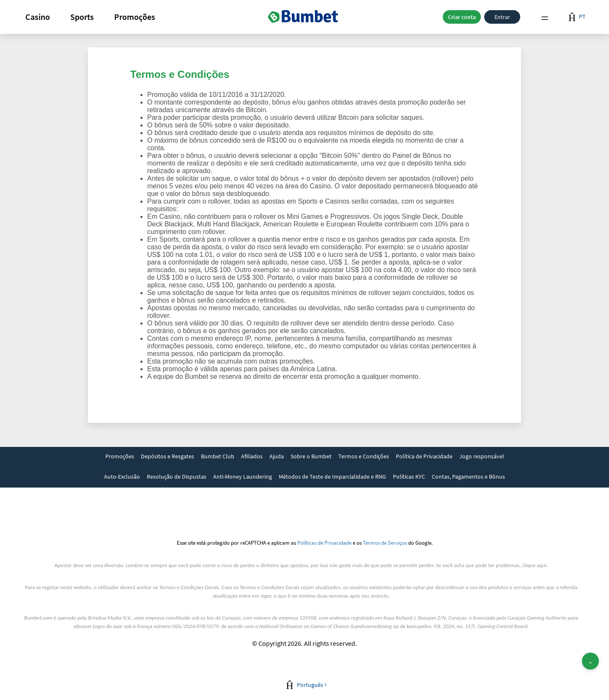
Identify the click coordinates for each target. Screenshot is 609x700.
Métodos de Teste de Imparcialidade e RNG (332, 477)
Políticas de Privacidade (324, 543)
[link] (120, 457)
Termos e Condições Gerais (189, 587)
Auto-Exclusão (122, 477)
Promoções (135, 17)
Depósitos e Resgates (167, 456)
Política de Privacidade (424, 456)
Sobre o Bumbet (311, 456)
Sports (82, 17)
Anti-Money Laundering (243, 477)
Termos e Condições (364, 456)
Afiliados (252, 456)
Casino (38, 17)
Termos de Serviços (385, 543)
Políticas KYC (409, 477)
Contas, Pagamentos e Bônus (468, 477)
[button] (38, 17)
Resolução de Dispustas (177, 477)
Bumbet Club (218, 456)
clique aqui (534, 565)
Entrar (502, 17)
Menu (545, 17)
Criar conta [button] (462, 17)
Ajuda (277, 456)
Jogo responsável (482, 456)
